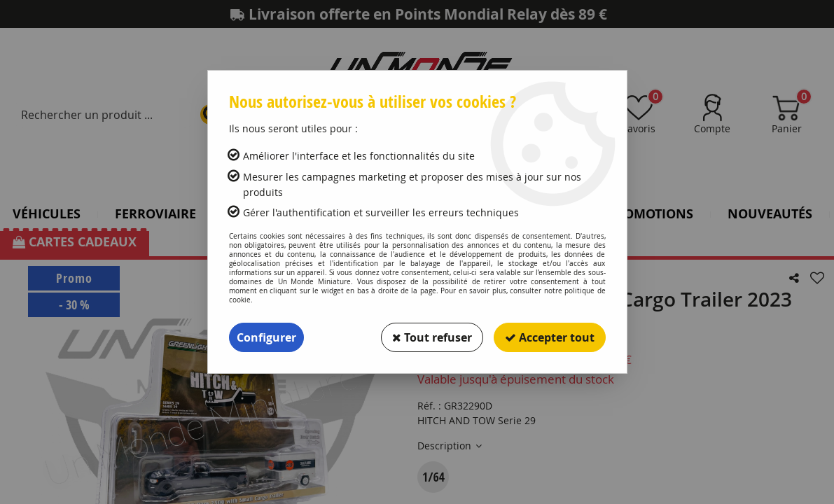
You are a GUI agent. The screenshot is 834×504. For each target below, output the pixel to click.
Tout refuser (432, 337)
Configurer (266, 337)
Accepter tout (550, 337)
